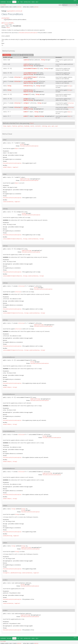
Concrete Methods (28, 55)
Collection (17, 77)
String (43, 60)
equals (9, 126)
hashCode (27, 126)
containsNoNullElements (30, 69)
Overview (3, 2)
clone (4, 126)
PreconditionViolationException (29, 146)
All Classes (3, 5)
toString (44, 126)
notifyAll (38, 126)
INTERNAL (11, 23)
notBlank (26, 86)
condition (26, 60)
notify (32, 126)
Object (8, 27)
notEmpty (26, 94)
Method (19, 7)
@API (3, 23)
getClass (21, 126)
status (6, 23)
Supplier (26, 66)
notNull (26, 112)
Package (9, 2)
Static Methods (16, 55)
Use (18, 2)
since (6, 24)
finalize (15, 126)
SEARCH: (60, 5)
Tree (21, 2)
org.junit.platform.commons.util (14, 11)
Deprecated (27, 2)
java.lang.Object (5, 18)
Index (33, 2)
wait (49, 126)
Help (37, 2)
